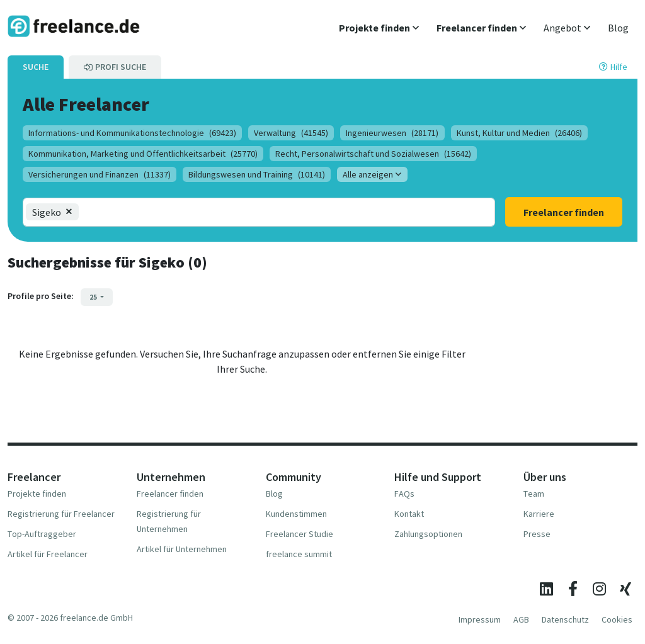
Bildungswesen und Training (257, 174)
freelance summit (299, 554)
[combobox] (131, 212)
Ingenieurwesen (392, 133)
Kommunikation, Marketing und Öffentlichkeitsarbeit (143, 154)
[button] (379, 28)
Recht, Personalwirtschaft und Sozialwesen (373, 154)
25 (94, 297)
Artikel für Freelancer (48, 554)
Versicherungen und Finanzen (100, 174)
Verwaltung (291, 133)
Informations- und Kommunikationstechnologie (132, 133)
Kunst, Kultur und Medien (519, 133)
